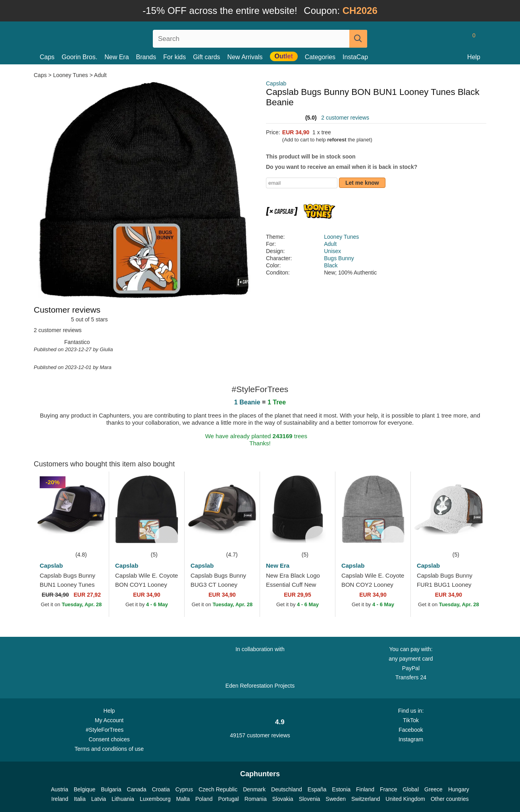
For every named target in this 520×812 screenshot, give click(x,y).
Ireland (60, 799)
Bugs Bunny (339, 258)
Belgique (85, 789)
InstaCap (355, 57)
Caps (47, 57)
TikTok (411, 720)
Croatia (161, 789)
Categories (320, 57)
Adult (100, 75)
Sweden (336, 799)
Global (411, 789)
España (317, 789)
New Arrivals (245, 57)
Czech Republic (218, 789)
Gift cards (206, 57)
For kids (174, 57)
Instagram (411, 739)
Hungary (459, 789)
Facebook (411, 730)
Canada (137, 789)
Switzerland (366, 799)
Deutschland (287, 789)
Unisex (332, 251)
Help (474, 57)
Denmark (254, 789)
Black (331, 265)
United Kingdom (405, 799)
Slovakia (283, 799)
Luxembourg (155, 799)
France (389, 789)
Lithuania (123, 799)
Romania (256, 799)
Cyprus (184, 789)
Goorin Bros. (79, 57)
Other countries (450, 799)
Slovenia (310, 799)
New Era (117, 57)
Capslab (276, 83)
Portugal (229, 799)
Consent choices (109, 739)
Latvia (99, 799)
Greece (433, 789)
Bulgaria (111, 789)
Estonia (341, 789)
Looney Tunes (71, 75)
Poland (204, 799)
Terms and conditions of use (109, 749)
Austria (60, 789)
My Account (109, 720)
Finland (365, 789)
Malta (183, 799)
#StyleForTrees (109, 729)
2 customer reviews (345, 118)
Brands (146, 57)
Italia (80, 799)
